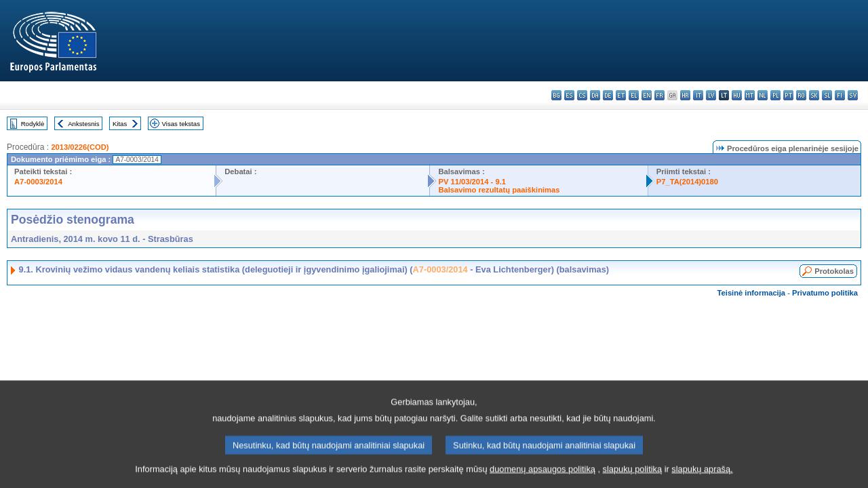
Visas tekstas (181, 124)
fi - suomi (840, 95)
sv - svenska (853, 95)
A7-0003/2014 (38, 182)
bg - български (556, 95)
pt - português (788, 95)
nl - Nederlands (763, 95)
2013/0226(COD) (80, 147)
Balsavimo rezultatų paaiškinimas (499, 190)
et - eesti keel (621, 95)
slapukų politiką (633, 476)
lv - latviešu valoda (711, 95)
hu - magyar (737, 95)
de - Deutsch (608, 95)
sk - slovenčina (814, 95)
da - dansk (595, 95)
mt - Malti (750, 95)
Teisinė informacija (752, 293)
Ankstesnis (83, 124)
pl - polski (775, 95)
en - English (647, 95)
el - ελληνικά (634, 95)
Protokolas (834, 271)
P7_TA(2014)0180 (687, 182)
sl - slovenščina (827, 95)
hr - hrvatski (685, 95)
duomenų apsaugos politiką (542, 476)
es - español (569, 95)
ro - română (801, 95)
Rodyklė (33, 124)
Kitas (120, 124)
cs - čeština (582, 95)
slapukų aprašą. (702, 476)
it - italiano (698, 95)
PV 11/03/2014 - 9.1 (472, 182)
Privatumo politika (825, 293)
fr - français (659, 95)
